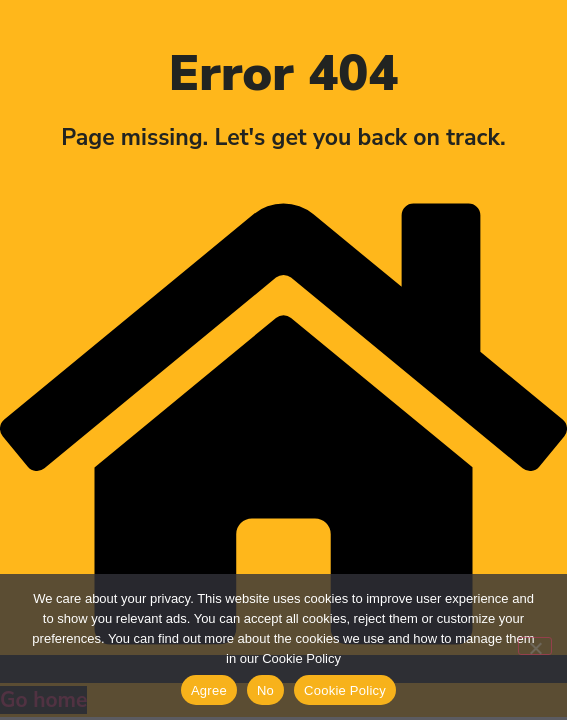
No (265, 690)
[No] (535, 646)
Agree (209, 690)
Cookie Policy (345, 690)
